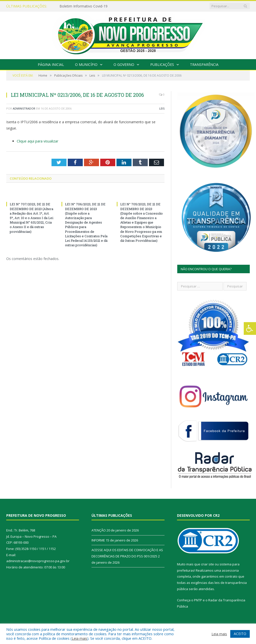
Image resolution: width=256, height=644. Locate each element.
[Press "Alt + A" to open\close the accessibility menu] (250, 328)
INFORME (98, 540)
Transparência (204, 64)
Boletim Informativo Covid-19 (83, 6)
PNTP (198, 600)
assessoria (230, 570)
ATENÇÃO (99, 530)
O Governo (124, 64)
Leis (162, 108)
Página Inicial (51, 64)
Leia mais (79, 638)
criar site (207, 564)
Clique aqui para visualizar (37, 141)
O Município (86, 64)
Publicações (162, 64)
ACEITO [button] (240, 634)
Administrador (24, 108)
